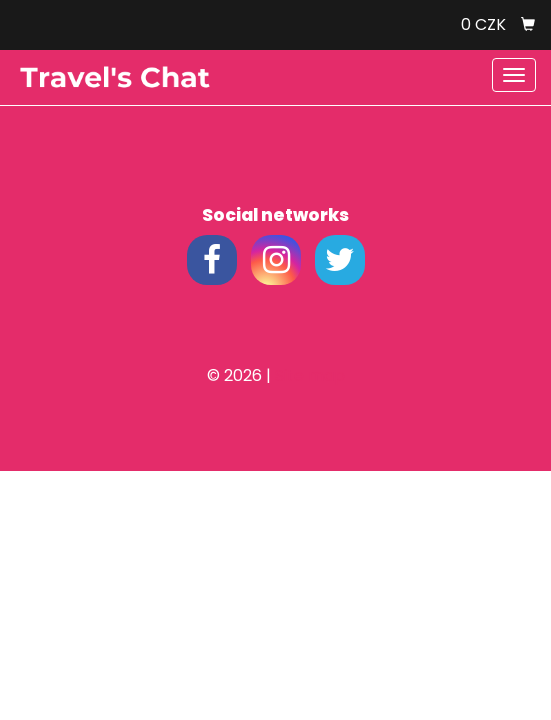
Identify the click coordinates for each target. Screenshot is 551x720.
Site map (310, 375)
